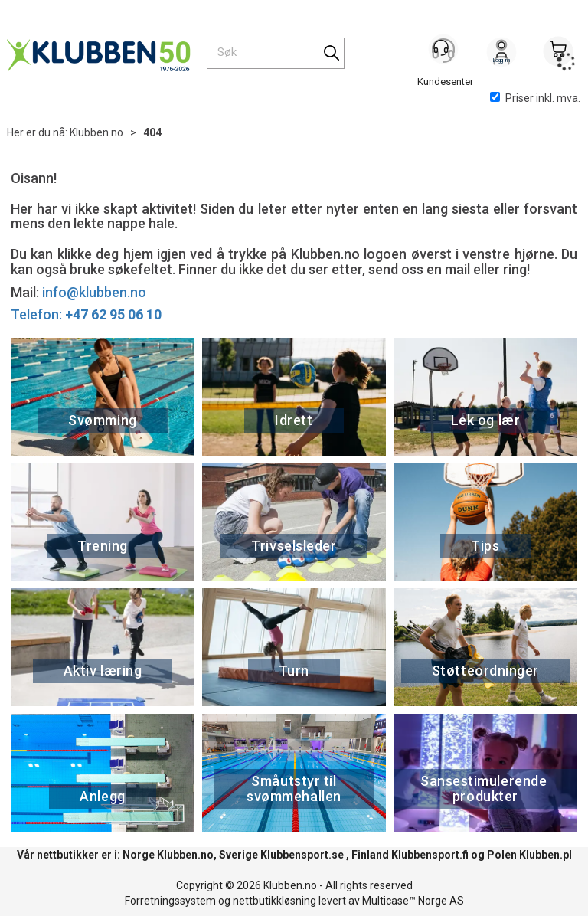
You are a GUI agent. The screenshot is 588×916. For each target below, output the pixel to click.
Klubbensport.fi (430, 855)
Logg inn (501, 54)
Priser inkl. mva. (535, 98)
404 (152, 132)
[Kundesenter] (445, 53)
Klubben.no (96, 132)
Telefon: (86, 314)
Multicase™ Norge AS (413, 901)
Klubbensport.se (302, 855)
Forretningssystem (170, 901)
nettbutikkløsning (274, 901)
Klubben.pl (546, 855)
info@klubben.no (94, 292)
